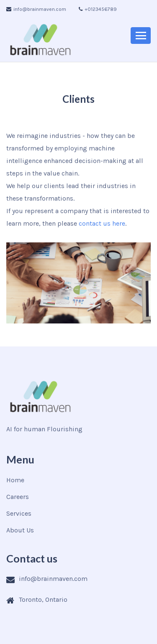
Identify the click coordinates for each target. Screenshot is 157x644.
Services (19, 513)
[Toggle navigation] (141, 36)
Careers (18, 497)
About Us (20, 530)
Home (15, 480)
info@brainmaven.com (36, 9)
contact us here (102, 223)
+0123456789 (98, 9)
